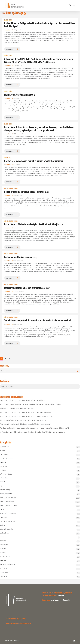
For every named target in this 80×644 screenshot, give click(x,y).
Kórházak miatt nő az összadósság (20, 257)
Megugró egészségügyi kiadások (19, 94)
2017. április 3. (17, 165)
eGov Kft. (61, 595)
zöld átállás (4, 576)
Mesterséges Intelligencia (40, 514)
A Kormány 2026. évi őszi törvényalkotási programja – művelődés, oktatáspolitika (26, 416)
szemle (2, 537)
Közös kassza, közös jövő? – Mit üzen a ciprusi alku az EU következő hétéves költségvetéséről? (31, 404)
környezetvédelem (6, 494)
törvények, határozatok (7, 564)
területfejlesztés (5, 557)
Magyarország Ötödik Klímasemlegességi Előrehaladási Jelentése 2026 (23, 420)
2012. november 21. (18, 324)
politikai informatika (6, 529)
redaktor (8, 30)
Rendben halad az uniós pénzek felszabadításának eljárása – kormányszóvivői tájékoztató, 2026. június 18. (35, 428)
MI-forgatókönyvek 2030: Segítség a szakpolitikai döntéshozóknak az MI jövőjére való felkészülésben (33, 432)
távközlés (3, 549)
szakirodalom (5, 533)
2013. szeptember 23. (18, 291)
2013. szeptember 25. (18, 261)
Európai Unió (4, 454)
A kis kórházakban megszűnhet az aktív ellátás (26, 192)
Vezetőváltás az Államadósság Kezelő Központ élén (17, 408)
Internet (2, 482)
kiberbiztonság (5, 490)
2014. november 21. (18, 195)
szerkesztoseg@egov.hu (60, 600)
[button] (74, 5)
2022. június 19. (17, 30)
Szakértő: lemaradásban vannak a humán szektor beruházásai (33, 161)
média (2, 509)
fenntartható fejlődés (7, 458)
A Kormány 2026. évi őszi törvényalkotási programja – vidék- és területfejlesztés (26, 412)
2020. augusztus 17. (18, 66)
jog (1, 486)
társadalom (4, 545)
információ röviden (6, 474)
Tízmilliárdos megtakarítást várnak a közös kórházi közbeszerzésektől (38, 320)
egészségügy (8, 20)
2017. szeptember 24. (18, 134)
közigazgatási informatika (8, 506)
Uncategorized (5, 572)
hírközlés (3, 470)
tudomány (3, 568)
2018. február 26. (17, 98)
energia (2, 450)
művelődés (4, 517)
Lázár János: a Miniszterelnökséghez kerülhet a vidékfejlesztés (34, 224)
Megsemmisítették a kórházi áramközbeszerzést (27, 288)
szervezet (3, 541)
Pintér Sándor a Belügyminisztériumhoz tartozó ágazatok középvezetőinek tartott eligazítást (40, 25)
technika (3, 553)
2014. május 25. (17, 228)
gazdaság (7, 158)
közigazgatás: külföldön (8, 498)
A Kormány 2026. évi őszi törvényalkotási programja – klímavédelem (22, 401)
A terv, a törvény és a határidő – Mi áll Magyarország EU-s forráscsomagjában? (26, 424)
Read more (10, 49)
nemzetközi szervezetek (8, 521)
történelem (3, 560)
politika (2, 525)
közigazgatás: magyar (11, 188)
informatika (4, 478)
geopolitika (4, 466)
